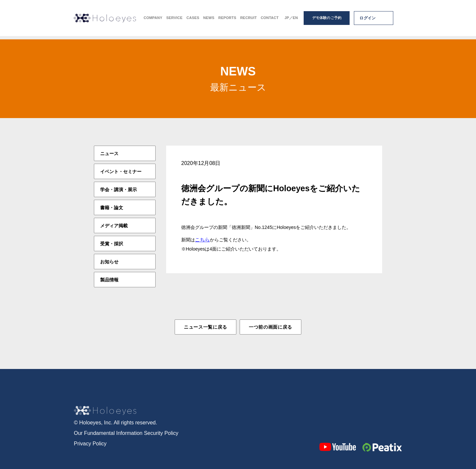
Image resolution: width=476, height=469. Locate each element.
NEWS (209, 20)
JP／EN (291, 20)
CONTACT (270, 20)
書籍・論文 (112, 208)
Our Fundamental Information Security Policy (126, 432)
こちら (202, 240)
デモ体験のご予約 (327, 20)
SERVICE (174, 20)
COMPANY (153, 20)
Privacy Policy (90, 443)
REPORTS (227, 20)
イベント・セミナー (121, 172)
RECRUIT (249, 20)
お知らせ (109, 262)
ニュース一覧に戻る (206, 327)
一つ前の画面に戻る (270, 327)
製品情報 (109, 280)
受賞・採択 (112, 244)
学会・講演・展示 (119, 190)
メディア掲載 (114, 226)
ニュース (109, 153)
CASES (193, 20)
